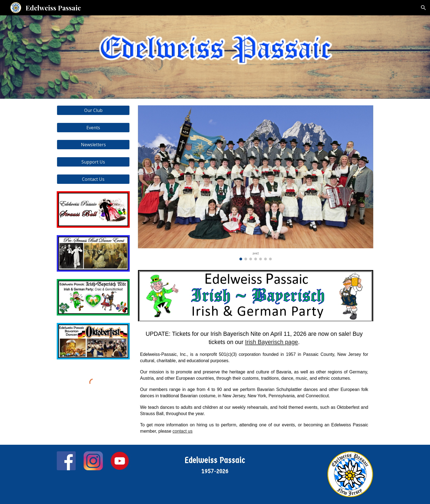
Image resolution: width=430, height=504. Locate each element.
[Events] (93, 128)
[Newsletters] (93, 145)
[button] (423, 8)
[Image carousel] (256, 183)
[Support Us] (93, 162)
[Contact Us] (93, 179)
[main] (256, 380)
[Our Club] (93, 110)
